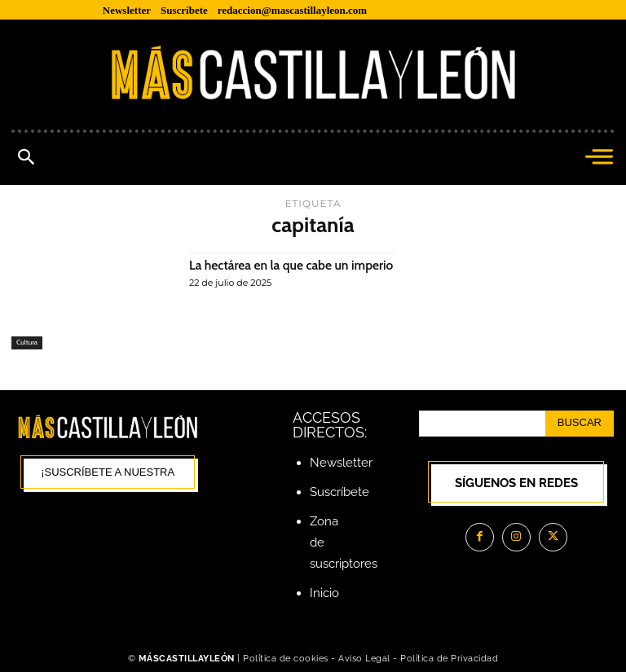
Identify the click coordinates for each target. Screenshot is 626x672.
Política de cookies (286, 659)
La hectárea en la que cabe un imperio (271, 272)
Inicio (324, 593)
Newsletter (341, 463)
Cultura (27, 343)
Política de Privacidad (449, 659)
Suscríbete (339, 492)
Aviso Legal (366, 659)
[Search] (580, 424)
